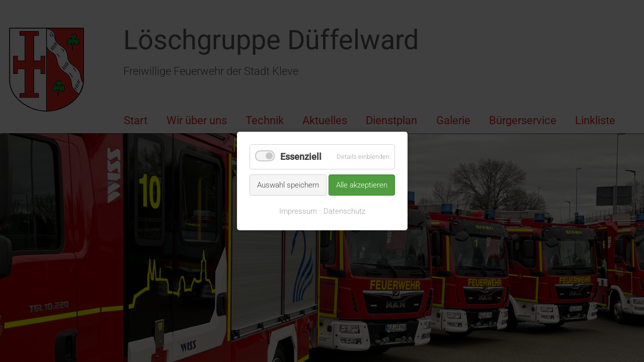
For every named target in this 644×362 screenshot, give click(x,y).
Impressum (298, 211)
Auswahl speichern (288, 185)
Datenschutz (344, 211)
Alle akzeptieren (362, 185)
